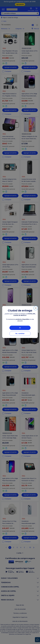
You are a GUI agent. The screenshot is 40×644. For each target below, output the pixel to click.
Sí (20, 328)
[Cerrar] (36, 308)
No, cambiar (20, 334)
